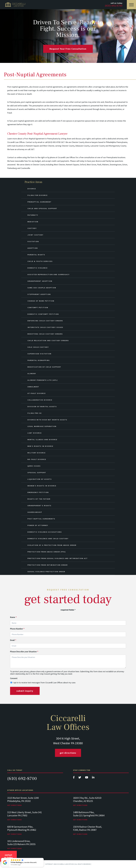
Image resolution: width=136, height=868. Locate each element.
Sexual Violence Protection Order (46, 572)
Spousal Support (37, 473)
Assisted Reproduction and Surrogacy (49, 274)
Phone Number (17, 629)
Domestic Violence (38, 268)
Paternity (33, 215)
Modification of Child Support (44, 367)
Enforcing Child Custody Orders (45, 321)
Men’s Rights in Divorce (40, 446)
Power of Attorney (38, 525)
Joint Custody (35, 235)
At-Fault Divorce (37, 393)
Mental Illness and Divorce (42, 440)
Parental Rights (36, 255)
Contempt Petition (38, 307)
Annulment (33, 387)
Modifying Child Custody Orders (45, 334)
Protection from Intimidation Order (48, 565)
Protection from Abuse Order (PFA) (47, 552)
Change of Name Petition (41, 301)
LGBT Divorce (35, 433)
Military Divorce (37, 453)
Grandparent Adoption (40, 281)
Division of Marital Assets (42, 407)
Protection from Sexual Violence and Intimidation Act (58, 558)
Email (13, 640)
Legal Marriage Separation (42, 426)
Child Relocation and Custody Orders (48, 341)
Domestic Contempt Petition (43, 314)
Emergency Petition (38, 492)
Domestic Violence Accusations (45, 532)
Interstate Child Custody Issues (45, 327)
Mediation (33, 222)
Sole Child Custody (38, 347)
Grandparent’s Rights (39, 506)
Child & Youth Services (40, 261)
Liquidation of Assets (40, 479)
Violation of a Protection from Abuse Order (52, 545)
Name (13, 617)
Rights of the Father (39, 499)
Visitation (33, 241)
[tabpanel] (35, 804)
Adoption (33, 248)
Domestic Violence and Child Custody (48, 539)
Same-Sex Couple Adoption (42, 288)
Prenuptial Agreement (40, 202)
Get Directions (68, 753)
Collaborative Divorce (40, 400)
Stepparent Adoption (39, 294)
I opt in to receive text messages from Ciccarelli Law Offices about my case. (44, 683)
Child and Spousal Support (42, 208)
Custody (32, 228)
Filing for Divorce (38, 195)
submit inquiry (25, 691)
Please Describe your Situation (24, 652)
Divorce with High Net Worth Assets (47, 420)
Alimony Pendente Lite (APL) (43, 380)
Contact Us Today (8, 856)
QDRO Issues (34, 466)
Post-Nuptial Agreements (41, 519)
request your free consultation (68, 49)
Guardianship (35, 512)
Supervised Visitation (39, 354)
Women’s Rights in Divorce (42, 486)
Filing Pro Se (35, 413)
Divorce (32, 189)
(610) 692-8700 (22, 779)
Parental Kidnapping (39, 360)
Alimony (32, 374)
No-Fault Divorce (37, 459)
